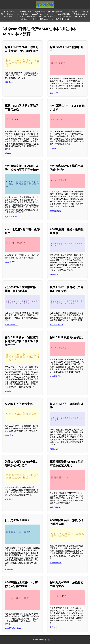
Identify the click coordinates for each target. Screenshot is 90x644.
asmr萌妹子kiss (11, 325)
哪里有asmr (10, 82)
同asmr (8, 153)
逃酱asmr (54, 93)
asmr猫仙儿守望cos (13, 628)
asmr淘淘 (19, 17)
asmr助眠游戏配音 (46, 17)
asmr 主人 (9, 435)
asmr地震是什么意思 (60, 19)
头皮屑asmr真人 (80, 14)
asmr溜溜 (54, 274)
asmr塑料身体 (26, 12)
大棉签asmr (10, 499)
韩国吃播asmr (56, 507)
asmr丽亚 (51, 14)
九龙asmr (54, 627)
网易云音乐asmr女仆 (57, 12)
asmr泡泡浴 (10, 262)
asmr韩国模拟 (64, 14)
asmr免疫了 (74, 12)
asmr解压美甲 (56, 563)
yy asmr (53, 148)
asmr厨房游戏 (80, 17)
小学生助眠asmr (64, 17)
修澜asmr (25, 19)
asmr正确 (54, 449)
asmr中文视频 (22, 14)
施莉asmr (31, 17)
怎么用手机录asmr (40, 19)
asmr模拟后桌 (56, 211)
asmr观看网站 (56, 376)
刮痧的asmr (40, 12)
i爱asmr (10, 14)
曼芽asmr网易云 (57, 325)
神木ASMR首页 (10, 12)
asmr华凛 (8, 17)
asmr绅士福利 (38, 14)
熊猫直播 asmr (11, 217)
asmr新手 (9, 391)
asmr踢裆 (9, 570)
